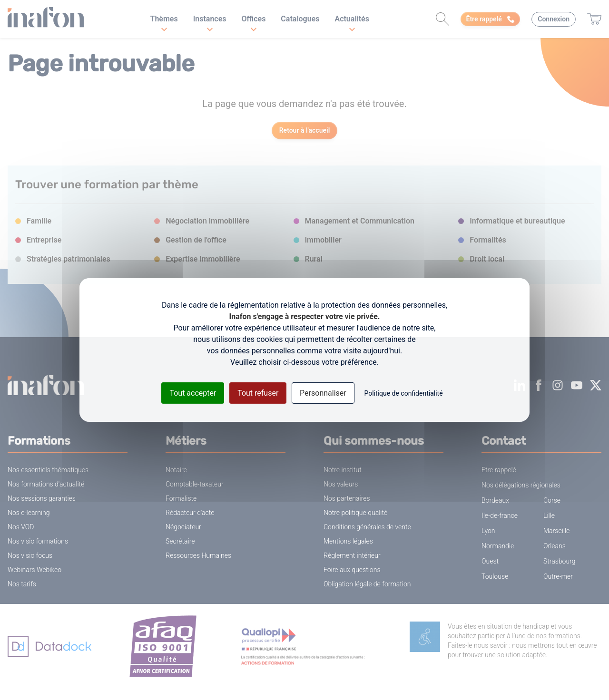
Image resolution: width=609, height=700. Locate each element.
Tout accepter (193, 393)
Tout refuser (258, 393)
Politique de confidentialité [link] (403, 393)
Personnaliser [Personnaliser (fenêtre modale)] (323, 393)
